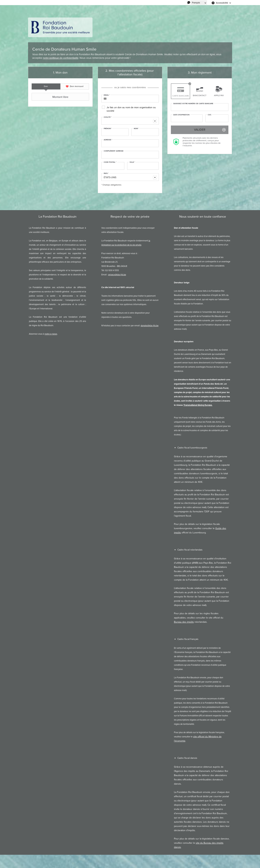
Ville (132, 162)
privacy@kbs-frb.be (117, 275)
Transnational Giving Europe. (198, 405)
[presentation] (46, 86)
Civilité (108, 117)
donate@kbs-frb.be (150, 326)
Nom (136, 129)
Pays (106, 173)
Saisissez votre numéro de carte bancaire (193, 104)
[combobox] (130, 121)
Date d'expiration (181, 115)
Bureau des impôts (184, 622)
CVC (210, 115)
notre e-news (51, 334)
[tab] (46, 86)
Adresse (108, 140)
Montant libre (50, 97)
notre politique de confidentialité (61, 58)
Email (107, 95)
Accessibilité (222, 3)
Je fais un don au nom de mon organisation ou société (131, 109)
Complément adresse (114, 151)
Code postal (110, 162)
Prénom (108, 129)
